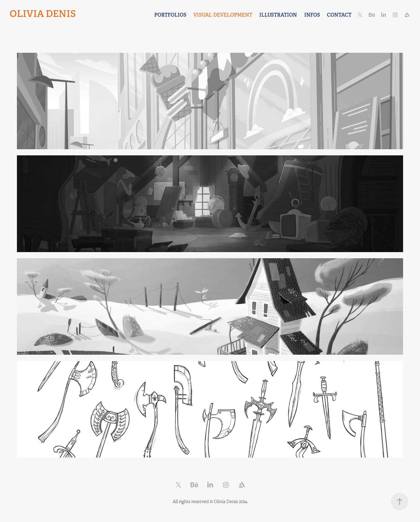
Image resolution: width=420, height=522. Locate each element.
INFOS (312, 15)
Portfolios (170, 15)
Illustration (278, 15)
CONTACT (339, 15)
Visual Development (223, 15)
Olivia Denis (43, 14)
